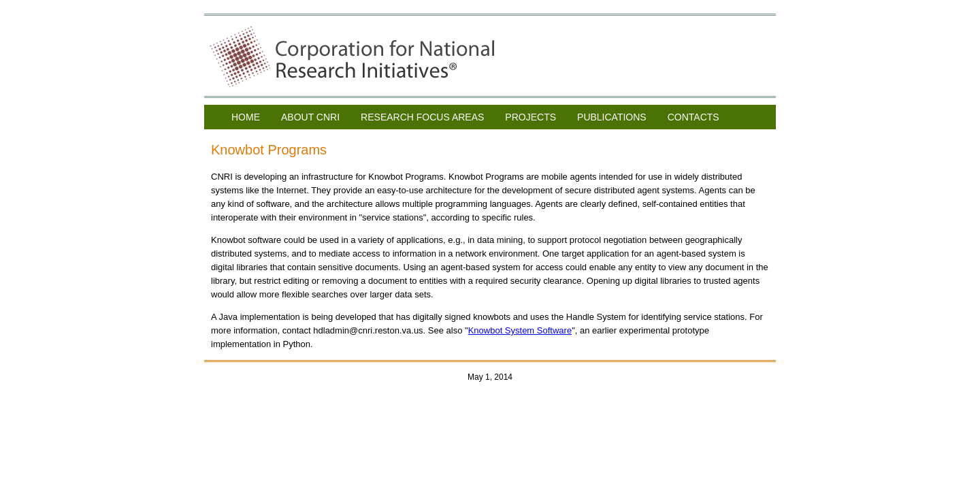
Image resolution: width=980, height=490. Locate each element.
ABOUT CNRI (310, 117)
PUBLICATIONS (612, 117)
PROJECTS (530, 117)
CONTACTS (693, 117)
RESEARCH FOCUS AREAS (422, 117)
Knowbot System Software (520, 330)
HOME (246, 117)
